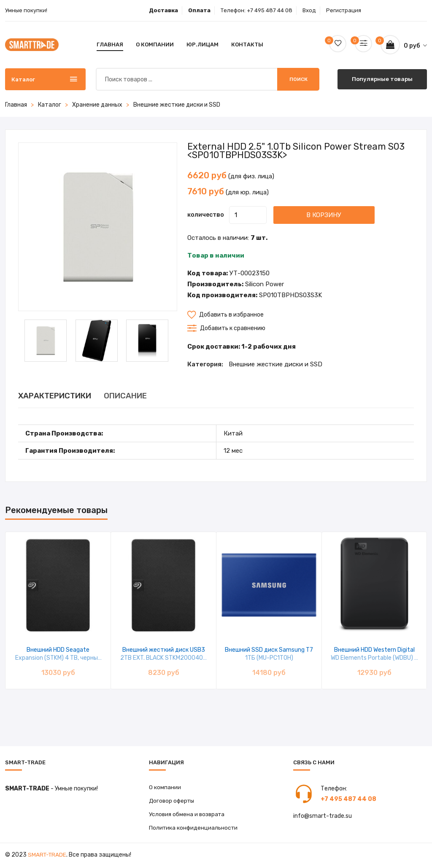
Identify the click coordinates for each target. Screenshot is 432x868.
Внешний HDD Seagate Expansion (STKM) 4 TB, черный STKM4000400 (58, 658)
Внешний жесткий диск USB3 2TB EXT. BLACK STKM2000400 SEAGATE (163, 658)
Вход (309, 10)
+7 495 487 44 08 (270, 10)
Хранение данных (97, 105)
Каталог (50, 105)
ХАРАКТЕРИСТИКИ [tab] (60, 396)
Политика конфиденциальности (194, 829)
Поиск (298, 79)
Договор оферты (173, 801)
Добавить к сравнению (226, 328)
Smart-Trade (48, 856)
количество (206, 215)
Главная (110, 44)
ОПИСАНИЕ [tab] (141, 396)
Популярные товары (382, 79)
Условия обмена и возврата (188, 815)
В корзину (336, 215)
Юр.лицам (202, 44)
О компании (155, 44)
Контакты (247, 44)
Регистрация (344, 10)
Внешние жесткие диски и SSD (177, 105)
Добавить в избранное (225, 315)
